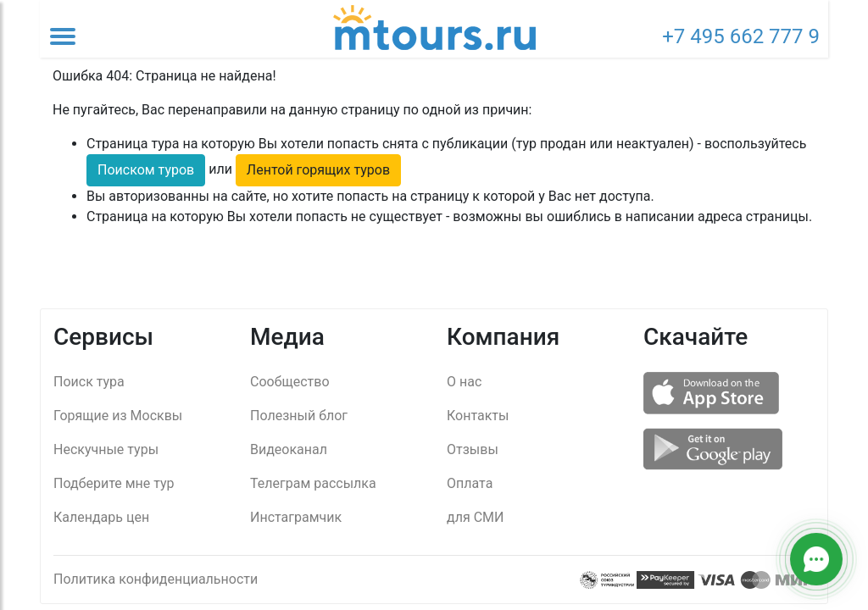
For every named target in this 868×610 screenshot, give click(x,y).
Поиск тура (89, 382)
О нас (464, 382)
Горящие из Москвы (118, 416)
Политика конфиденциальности (156, 579)
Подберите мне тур (114, 483)
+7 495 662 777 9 (741, 36)
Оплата (470, 483)
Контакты (478, 416)
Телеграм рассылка (313, 483)
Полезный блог (299, 416)
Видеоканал (289, 449)
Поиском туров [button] (146, 170)
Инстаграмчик (296, 517)
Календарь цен (101, 517)
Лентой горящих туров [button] (318, 170)
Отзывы (473, 449)
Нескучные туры (106, 449)
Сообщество (290, 382)
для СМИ (475, 517)
